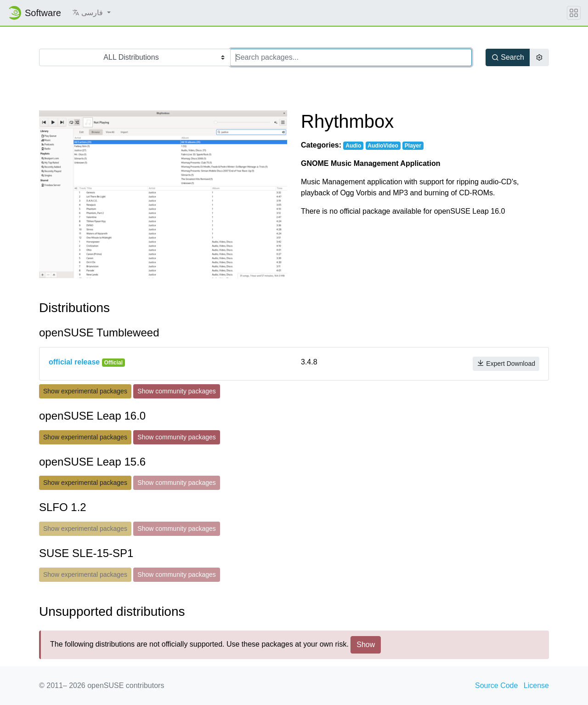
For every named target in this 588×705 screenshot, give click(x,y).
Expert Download (506, 363)
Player (413, 146)
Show (366, 645)
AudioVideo (383, 146)
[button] (91, 13)
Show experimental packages (85, 391)
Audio (353, 146)
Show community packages (176, 391)
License (536, 685)
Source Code (496, 685)
